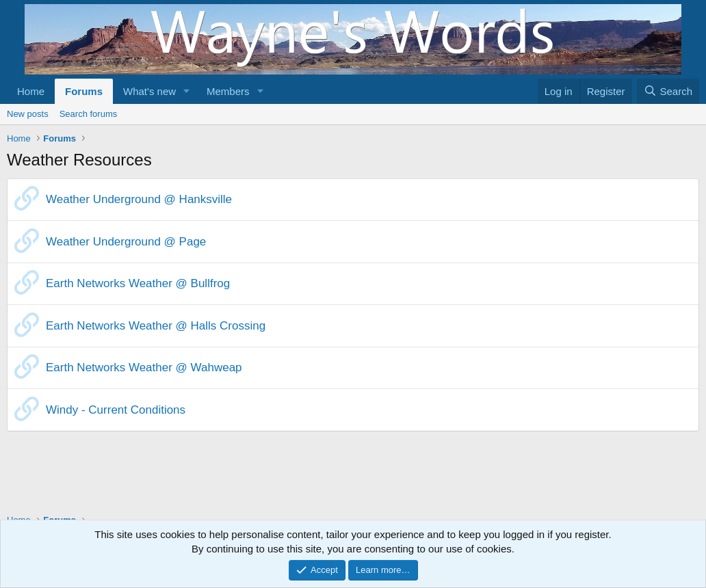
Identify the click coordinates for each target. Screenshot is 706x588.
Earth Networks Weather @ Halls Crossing (156, 326)
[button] (187, 91)
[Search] (668, 91)
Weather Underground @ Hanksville (139, 199)
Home (31, 91)
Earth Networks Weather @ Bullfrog (138, 283)
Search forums (89, 114)
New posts (28, 114)
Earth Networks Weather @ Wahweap (144, 367)
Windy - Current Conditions (116, 410)
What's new (149, 91)
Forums (84, 91)
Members (228, 91)
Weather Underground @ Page (126, 242)
